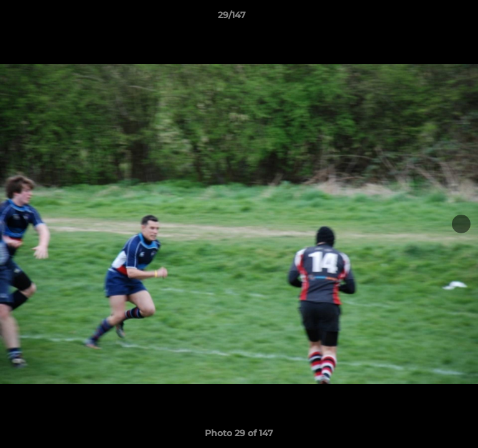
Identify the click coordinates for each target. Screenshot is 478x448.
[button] (433, 18)
